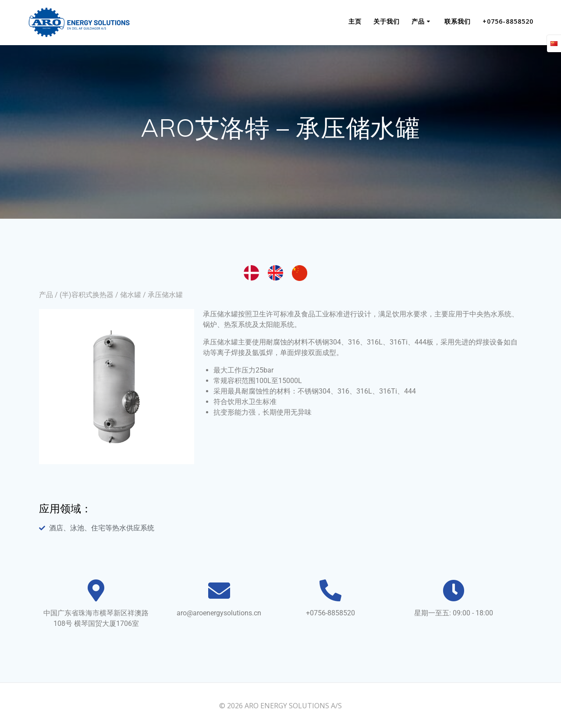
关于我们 (387, 21)
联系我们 (458, 21)
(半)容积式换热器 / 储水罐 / (104, 295)
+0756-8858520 (508, 21)
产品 (418, 21)
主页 (355, 21)
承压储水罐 (165, 295)
